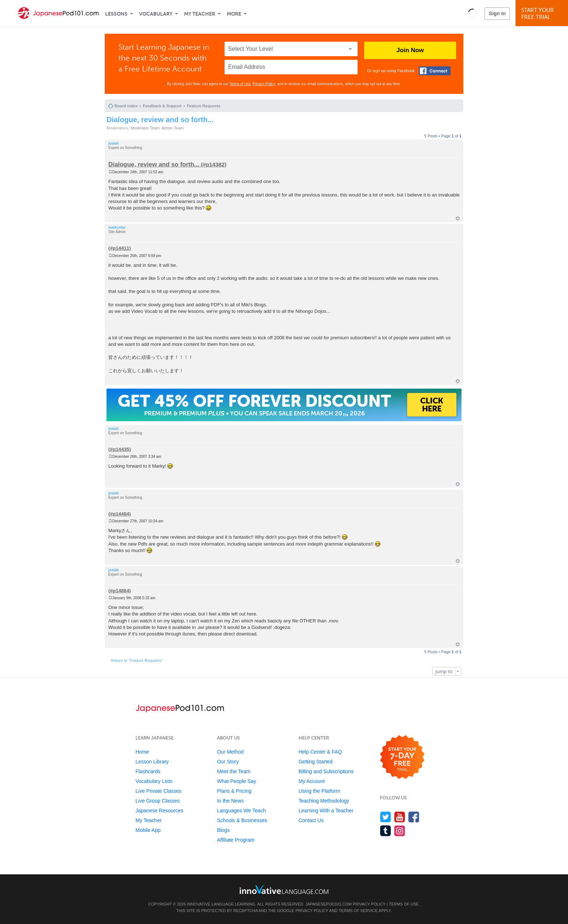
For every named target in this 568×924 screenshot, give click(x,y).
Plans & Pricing (234, 791)
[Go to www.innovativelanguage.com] (284, 889)
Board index (126, 106)
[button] (473, 13)
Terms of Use (240, 84)
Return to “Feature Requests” (137, 660)
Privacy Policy (264, 84)
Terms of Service (358, 911)
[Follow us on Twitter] (386, 817)
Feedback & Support (162, 106)
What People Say (237, 781)
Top (458, 218)
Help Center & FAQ (320, 752)
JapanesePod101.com (329, 904)
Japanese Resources (159, 811)
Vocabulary (156, 14)
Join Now (410, 50)
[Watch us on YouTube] (400, 817)
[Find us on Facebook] (414, 817)
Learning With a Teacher (326, 811)
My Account (312, 781)
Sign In (497, 13)
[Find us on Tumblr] (386, 831)
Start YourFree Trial (543, 14)
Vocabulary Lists (154, 781)
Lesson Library (152, 762)
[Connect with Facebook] (435, 71)
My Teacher (200, 14)
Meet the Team (234, 771)
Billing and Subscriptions (326, 771)
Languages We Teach (241, 811)
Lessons (116, 14)
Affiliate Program (236, 840)
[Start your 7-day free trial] (402, 757)
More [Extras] (234, 14)
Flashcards (148, 771)
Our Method (230, 752)
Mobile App (148, 830)
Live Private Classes (158, 791)
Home (142, 752)
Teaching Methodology (324, 801)
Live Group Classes (158, 801)
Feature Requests (204, 106)
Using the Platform (319, 791)
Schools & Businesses (242, 820)
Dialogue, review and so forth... (160, 120)
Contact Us (311, 820)
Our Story (228, 762)
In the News (230, 801)
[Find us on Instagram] (400, 831)
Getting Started (316, 762)
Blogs (223, 830)
